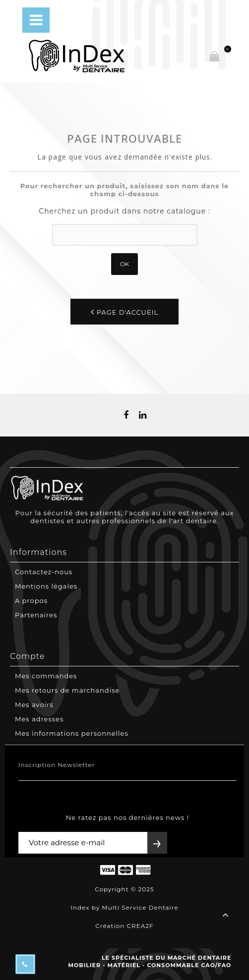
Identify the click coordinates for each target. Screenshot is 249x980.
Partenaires (36, 615)
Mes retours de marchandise (67, 690)
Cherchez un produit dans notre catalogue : (124, 211)
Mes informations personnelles (72, 733)
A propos (31, 600)
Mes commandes (46, 676)
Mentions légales (46, 586)
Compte (28, 656)
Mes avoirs (34, 705)
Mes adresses (39, 719)
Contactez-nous (44, 572)
